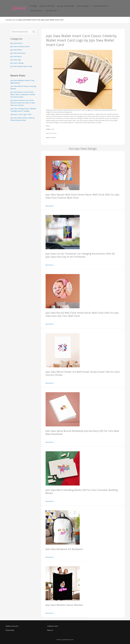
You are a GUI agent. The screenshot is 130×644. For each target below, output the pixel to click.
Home (7, 20)
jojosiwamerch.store (67, 640)
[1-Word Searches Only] (21, 32)
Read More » (50, 206)
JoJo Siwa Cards (14, 20)
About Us (50, 630)
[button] (84, 6)
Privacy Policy (10, 630)
